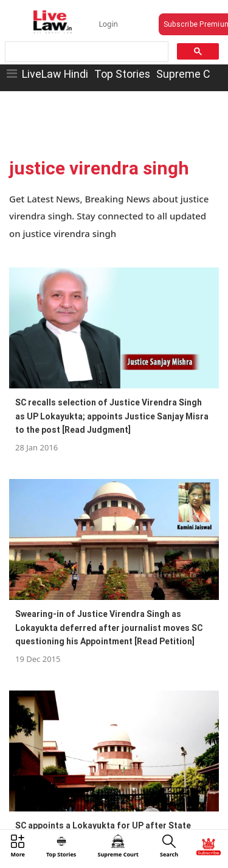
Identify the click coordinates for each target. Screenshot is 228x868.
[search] (86, 52)
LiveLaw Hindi (55, 74)
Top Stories (122, 74)
